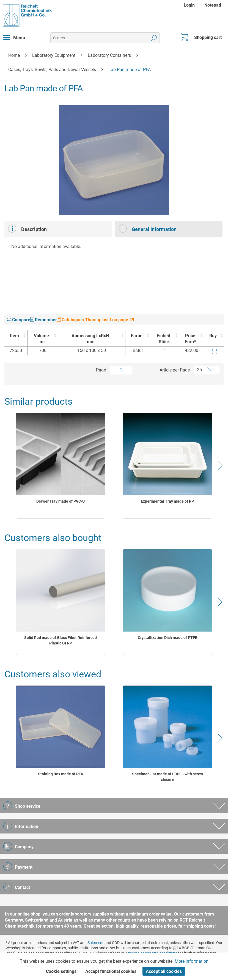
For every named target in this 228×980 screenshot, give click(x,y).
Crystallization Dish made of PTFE (167, 638)
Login (189, 5)
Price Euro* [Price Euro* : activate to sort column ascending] (190, 339)
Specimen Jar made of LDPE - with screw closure (167, 777)
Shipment (96, 943)
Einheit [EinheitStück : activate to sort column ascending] (164, 339)
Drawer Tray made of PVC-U (61, 501)
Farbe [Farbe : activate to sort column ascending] (137, 336)
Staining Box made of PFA (61, 774)
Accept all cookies (164, 971)
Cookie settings (61, 971)
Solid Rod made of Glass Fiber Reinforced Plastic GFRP (61, 640)
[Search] (154, 38)
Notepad (213, 5)
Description (27, 229)
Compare (19, 320)
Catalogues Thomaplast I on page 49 (96, 320)
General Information (148, 229)
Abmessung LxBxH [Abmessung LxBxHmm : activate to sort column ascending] (90, 339)
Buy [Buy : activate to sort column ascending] (213, 336)
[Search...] (105, 38)
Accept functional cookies (111, 971)
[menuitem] (190, 5)
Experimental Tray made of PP (167, 501)
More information (192, 961)
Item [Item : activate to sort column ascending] (14, 336)
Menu (14, 37)
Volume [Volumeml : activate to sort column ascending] (41, 339)
